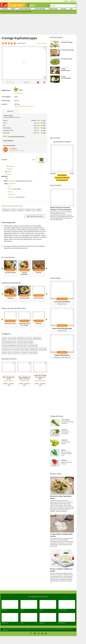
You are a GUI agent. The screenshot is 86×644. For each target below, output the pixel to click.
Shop (71, 9)
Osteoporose (34, 349)
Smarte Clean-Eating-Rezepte (62, 328)
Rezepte (13, 9)
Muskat (10, 192)
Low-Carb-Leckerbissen (62, 302)
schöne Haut (43, 349)
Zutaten (4, 160)
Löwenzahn (64, 440)
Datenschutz (35, 629)
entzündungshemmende (9, 342)
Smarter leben (53, 9)
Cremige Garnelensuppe (67, 50)
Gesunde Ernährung (25, 9)
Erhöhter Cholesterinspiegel (25, 342)
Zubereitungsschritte (8, 222)
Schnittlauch (12, 197)
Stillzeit (4, 353)
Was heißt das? (19, 93)
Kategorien (5, 630)
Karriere (10, 629)
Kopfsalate (11, 166)
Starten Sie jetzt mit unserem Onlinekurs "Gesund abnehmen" (62, 200)
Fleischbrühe (12, 181)
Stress (10, 353)
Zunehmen (17, 353)
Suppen (5, 338)
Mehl (9, 174)
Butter (10, 172)
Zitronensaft (12, 194)
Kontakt (20, 629)
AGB (24, 629)
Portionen (41, 162)
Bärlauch (64, 450)
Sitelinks (15, 629)
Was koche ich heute (10, 323)
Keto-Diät (39, 273)
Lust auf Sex (16, 349)
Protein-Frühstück (39, 298)
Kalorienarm (21, 338)
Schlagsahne (12, 184)
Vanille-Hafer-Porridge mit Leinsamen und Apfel (40, 377)
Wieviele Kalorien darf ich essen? (24, 106)
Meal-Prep (39, 323)
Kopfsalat (21, 210)
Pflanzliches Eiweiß (24, 298)
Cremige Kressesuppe (67, 42)
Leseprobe (53, 173)
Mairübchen (64, 430)
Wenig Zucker (37, 338)
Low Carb (29, 338)
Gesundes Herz (33, 346)
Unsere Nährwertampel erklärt (16, 136)
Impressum (28, 629)
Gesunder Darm (22, 346)
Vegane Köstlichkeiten (62, 355)
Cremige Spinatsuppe (67, 59)
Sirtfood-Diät (12, 338)
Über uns (5, 629)
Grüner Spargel (65, 420)
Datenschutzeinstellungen (45, 629)
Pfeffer (10, 189)
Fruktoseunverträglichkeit (9, 346)
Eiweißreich (10, 298)
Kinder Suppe (33, 353)
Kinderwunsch (6, 349)
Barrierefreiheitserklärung (59, 629)
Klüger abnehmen (40, 9)
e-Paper (72, 173)
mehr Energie (25, 349)
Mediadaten (69, 629)
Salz (9, 186)
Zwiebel (10, 169)
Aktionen (64, 9)
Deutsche (25, 353)
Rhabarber (64, 460)
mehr (44, 120)
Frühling (5, 9)
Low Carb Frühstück (10, 273)
